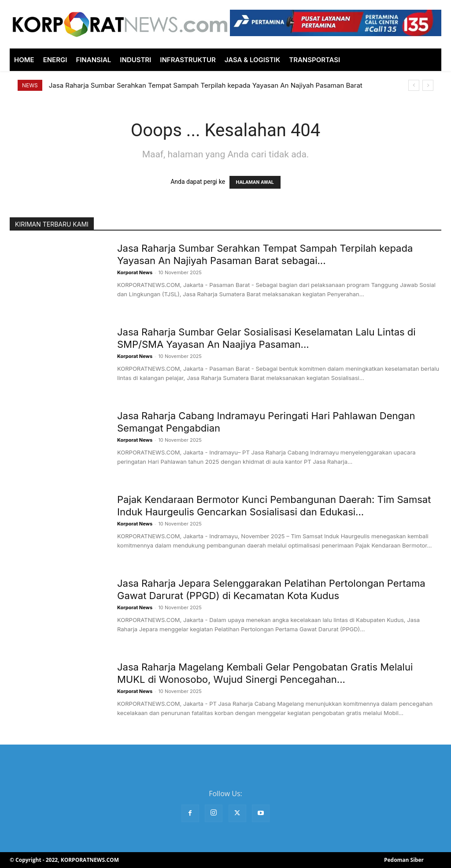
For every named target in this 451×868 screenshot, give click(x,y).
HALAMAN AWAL (255, 182)
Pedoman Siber (404, 860)
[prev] (414, 85)
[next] (428, 85)
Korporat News (135, 272)
